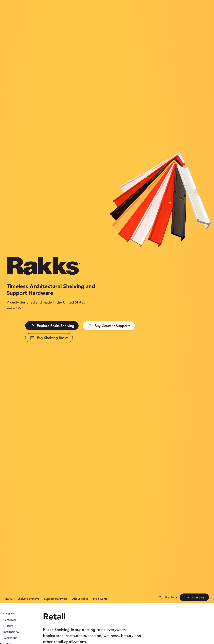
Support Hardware (56, 599)
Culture (8, 626)
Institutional (11, 632)
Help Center (101, 599)
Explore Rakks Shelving (52, 326)
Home (9, 599)
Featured (10, 620)
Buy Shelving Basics (49, 338)
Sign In (169, 597)
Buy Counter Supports (109, 326)
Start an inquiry (194, 597)
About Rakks (80, 599)
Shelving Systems (29, 599)
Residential (11, 638)
